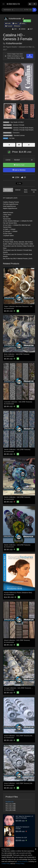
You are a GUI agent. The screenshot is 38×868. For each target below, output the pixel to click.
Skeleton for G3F (21, 838)
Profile (8, 23)
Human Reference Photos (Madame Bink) (18, 593)
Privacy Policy (20, 864)
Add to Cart (19, 165)
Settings (30, 56)
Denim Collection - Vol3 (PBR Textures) (17, 545)
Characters (16, 133)
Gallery (22, 23)
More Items (26, 191)
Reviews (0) (34, 191)
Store (15, 23)
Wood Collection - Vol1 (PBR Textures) (17, 640)
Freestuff (9, 26)
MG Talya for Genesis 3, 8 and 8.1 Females (24, 817)
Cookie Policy (6, 864)
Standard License (19, 135)
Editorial (18, 190)
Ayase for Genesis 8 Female (22, 828)
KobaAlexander (14, 43)
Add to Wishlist (19, 170)
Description (8, 190)
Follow (27, 21)
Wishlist (17, 26)
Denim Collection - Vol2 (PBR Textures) (17, 497)
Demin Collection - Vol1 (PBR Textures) (17, 449)
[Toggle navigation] (3, 4)
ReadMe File (10, 802)
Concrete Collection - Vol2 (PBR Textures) (18, 402)
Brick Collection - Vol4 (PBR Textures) (17, 354)
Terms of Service (22, 861)
